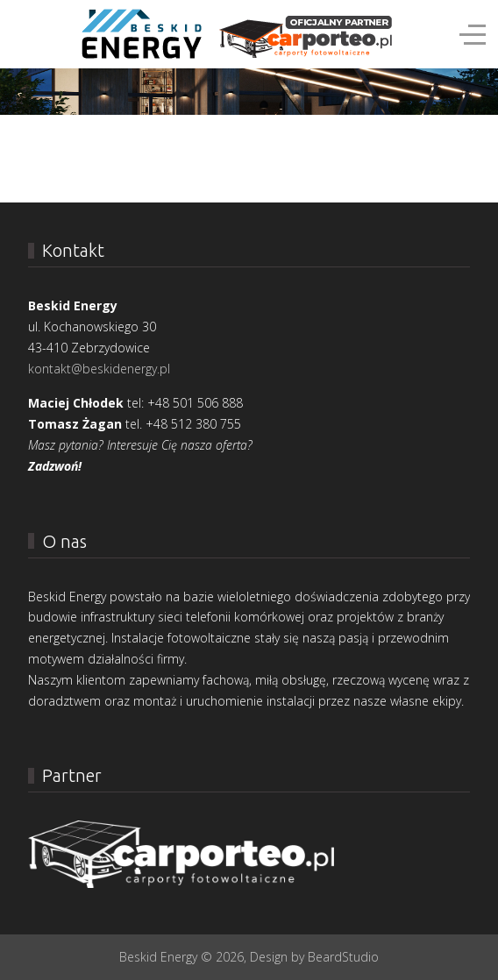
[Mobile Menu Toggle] (24, 34)
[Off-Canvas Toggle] (473, 34)
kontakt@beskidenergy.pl (99, 369)
